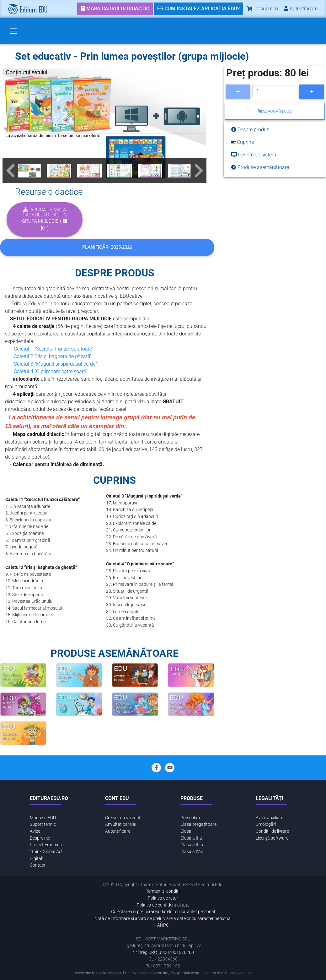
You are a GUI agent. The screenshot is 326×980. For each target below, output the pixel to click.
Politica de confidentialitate (163, 905)
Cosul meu (262, 9)
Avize (35, 831)
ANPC (163, 925)
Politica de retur (163, 898)
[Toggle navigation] (13, 31)
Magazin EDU (43, 818)
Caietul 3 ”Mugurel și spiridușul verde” (55, 364)
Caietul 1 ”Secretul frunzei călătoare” (54, 349)
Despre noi (40, 838)
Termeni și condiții (163, 891)
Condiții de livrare (272, 831)
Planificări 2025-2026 (107, 247)
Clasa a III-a (192, 845)
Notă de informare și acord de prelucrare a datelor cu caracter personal (163, 919)
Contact (38, 865)
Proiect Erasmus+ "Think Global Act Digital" (47, 852)
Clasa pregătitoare (198, 824)
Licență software (272, 838)
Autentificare (118, 831)
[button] (10, 171)
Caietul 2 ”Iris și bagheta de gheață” (53, 356)
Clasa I (187, 831)
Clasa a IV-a (192, 852)
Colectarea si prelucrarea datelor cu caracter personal (163, 912)
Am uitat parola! (121, 824)
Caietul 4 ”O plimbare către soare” (51, 371)
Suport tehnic (43, 824)
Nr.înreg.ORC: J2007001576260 (163, 953)
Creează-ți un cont (123, 818)
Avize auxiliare (270, 818)
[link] (115, 9)
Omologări (266, 824)
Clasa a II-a (191, 838)
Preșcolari (190, 818)
